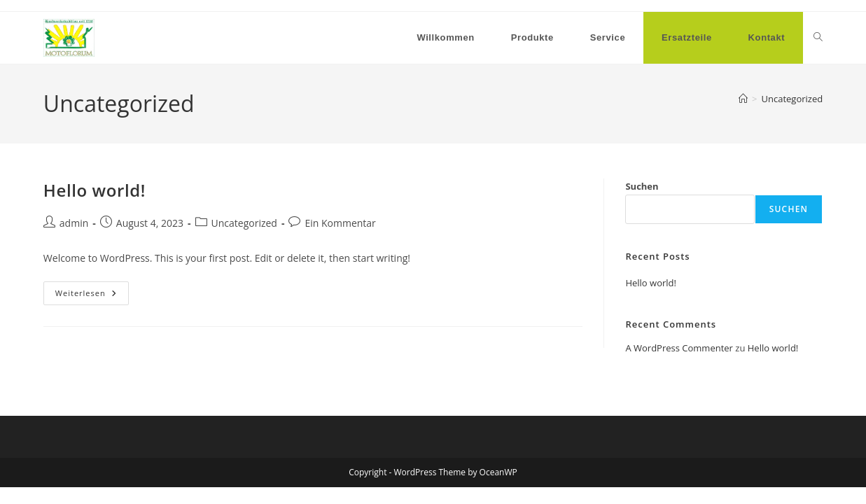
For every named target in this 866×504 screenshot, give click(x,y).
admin (74, 223)
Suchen (642, 186)
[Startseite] (743, 99)
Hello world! (95, 190)
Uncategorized (792, 99)
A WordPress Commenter (679, 348)
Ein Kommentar (340, 223)
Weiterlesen (92, 296)
